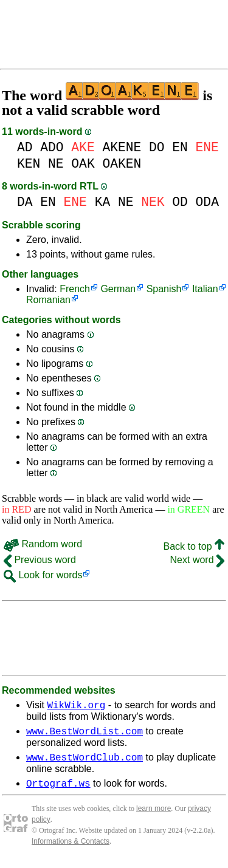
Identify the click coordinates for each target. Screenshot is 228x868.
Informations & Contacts (71, 849)
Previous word (40, 560)
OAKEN (122, 164)
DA (25, 202)
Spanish (164, 289)
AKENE (122, 147)
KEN (29, 164)
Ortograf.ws (58, 790)
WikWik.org (76, 706)
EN (180, 147)
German (118, 289)
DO (157, 147)
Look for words (43, 575)
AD (25, 147)
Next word (197, 560)
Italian (205, 289)
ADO (52, 147)
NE (56, 164)
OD (180, 202)
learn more (154, 816)
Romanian (48, 300)
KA (103, 202)
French (75, 289)
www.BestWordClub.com (85, 762)
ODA (207, 202)
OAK (83, 164)
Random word (43, 544)
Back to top (194, 546)
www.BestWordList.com (85, 734)
